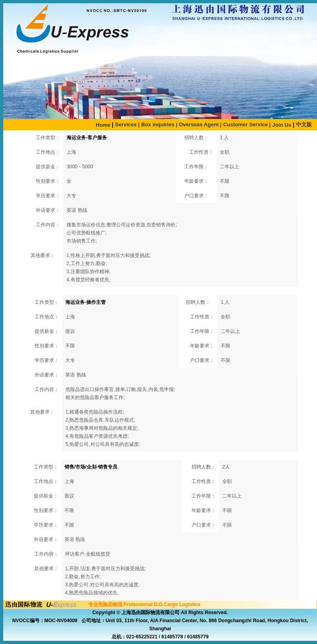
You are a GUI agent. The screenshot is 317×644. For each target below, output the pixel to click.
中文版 (304, 124)
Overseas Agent (200, 124)
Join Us (282, 125)
